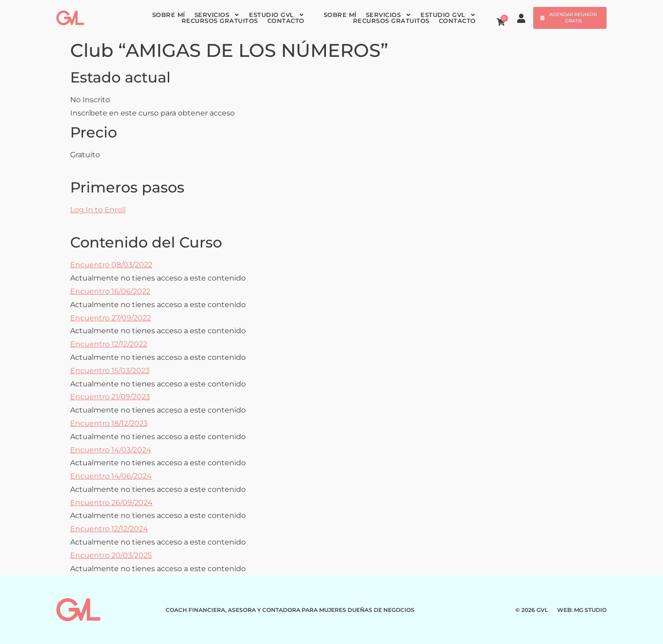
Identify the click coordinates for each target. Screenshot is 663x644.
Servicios (217, 15)
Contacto (286, 21)
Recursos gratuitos (220, 21)
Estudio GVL (277, 15)
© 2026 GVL (532, 610)
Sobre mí (169, 15)
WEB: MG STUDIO (582, 610)
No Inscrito (90, 100)
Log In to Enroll (98, 210)
